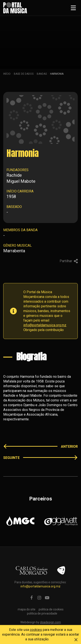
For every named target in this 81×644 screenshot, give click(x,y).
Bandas (42, 74)
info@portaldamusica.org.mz (45, 325)
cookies (36, 630)
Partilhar (69, 261)
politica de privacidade (42, 613)
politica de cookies (51, 609)
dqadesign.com (50, 622)
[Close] (76, 639)
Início (7, 74)
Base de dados (24, 74)
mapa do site (27, 609)
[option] (20, 521)
